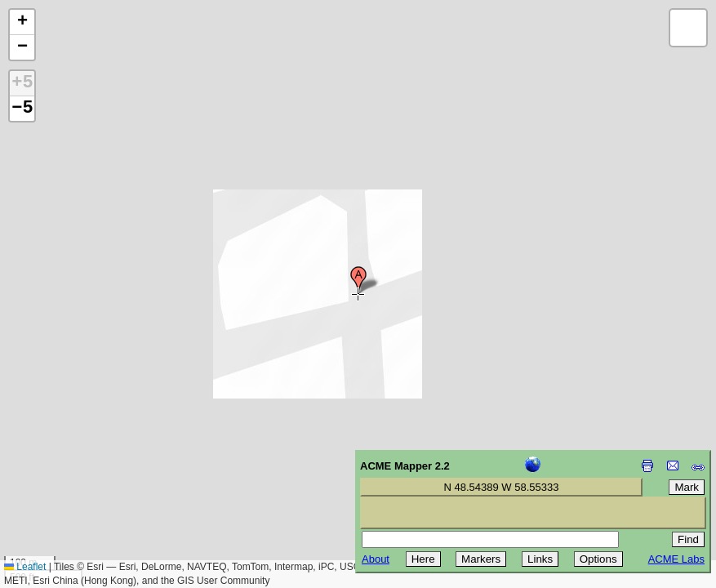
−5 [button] (22, 109)
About (376, 559)
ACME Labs (676, 559)
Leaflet (25, 567)
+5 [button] (22, 83)
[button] (358, 280)
